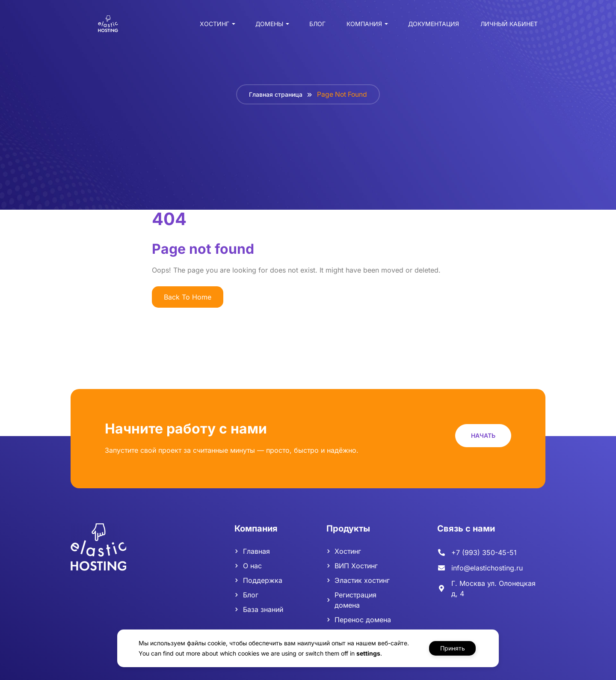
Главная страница (275, 94)
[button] (483, 435)
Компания (362, 26)
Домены (267, 26)
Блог (315, 26)
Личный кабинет (507, 26)
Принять (453, 648)
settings (366, 653)
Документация (431, 26)
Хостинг (212, 26)
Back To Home (188, 297)
